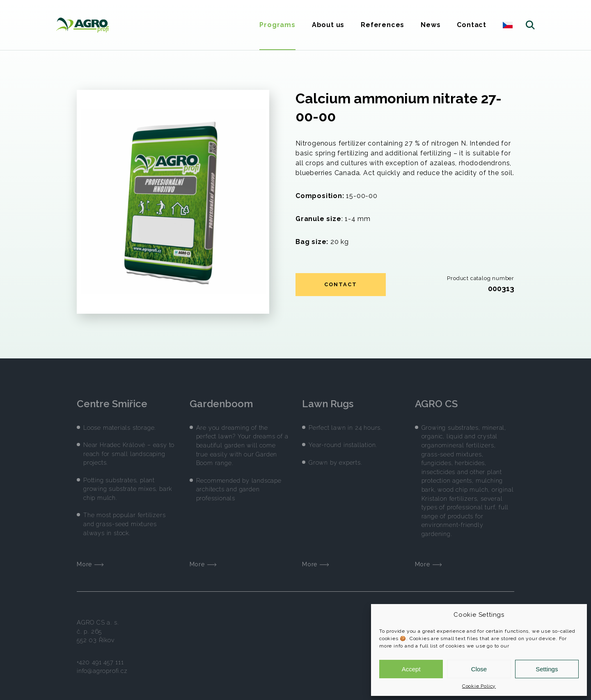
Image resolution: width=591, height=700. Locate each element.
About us (328, 25)
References (383, 25)
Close (479, 669)
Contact (472, 25)
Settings (547, 669)
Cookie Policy (479, 686)
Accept (411, 669)
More (90, 559)
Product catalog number (481, 278)
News (431, 25)
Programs (277, 25)
